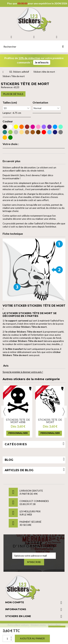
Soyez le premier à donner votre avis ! (23, 372)
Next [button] (64, 412)
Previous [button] (4, 412)
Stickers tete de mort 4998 (18, 421)
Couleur (8, 121)
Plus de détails (13, 94)
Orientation (40, 102)
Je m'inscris (42, 62)
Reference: (7, 87)
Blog (9, 460)
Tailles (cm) (10, 102)
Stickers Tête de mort (50, 421)
